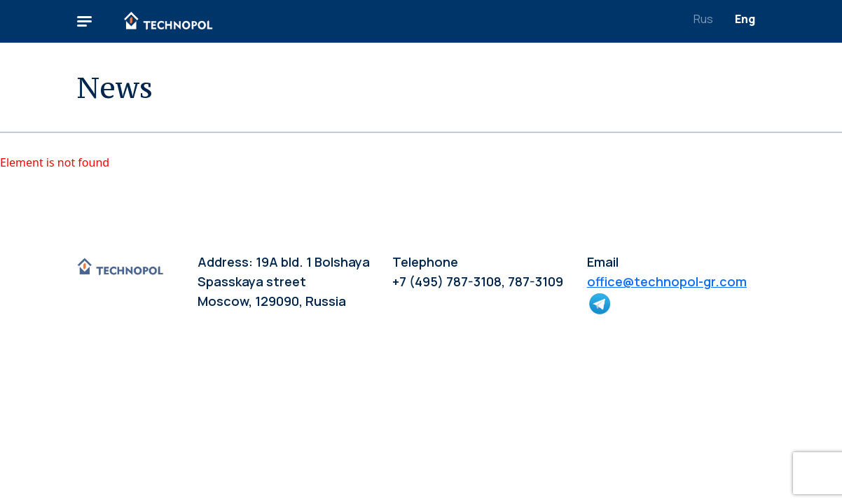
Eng (745, 19)
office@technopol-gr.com (667, 281)
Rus (703, 19)
